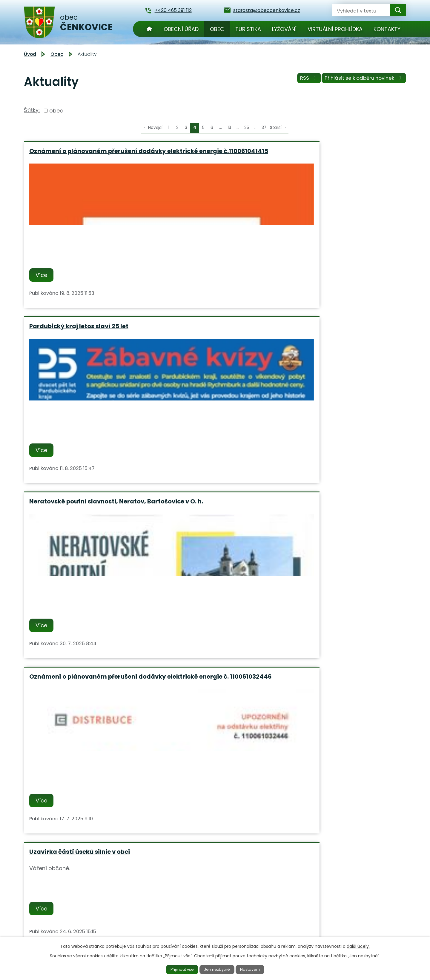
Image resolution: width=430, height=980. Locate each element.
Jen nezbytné (218, 969)
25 (247, 128)
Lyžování (284, 29)
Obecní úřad (181, 29)
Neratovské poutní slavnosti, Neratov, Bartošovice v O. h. (333, 155)
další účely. (358, 945)
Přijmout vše (177, 969)
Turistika (248, 29)
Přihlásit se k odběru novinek (361, 80)
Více (43, 284)
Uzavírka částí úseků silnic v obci (209, 338)
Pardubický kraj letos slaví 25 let (209, 151)
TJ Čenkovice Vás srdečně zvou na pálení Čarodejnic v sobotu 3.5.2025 (84, 707)
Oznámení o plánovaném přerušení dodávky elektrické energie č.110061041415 (83, 158)
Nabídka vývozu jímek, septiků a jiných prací (79, 527)
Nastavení (256, 969)
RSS (300, 80)
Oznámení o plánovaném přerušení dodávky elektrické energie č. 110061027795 (343, 345)
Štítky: (32, 110)
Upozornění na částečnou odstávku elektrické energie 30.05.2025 (214, 527)
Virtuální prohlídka (335, 29)
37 (264, 128)
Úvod (149, 29)
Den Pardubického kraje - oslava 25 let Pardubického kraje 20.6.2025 (343, 527)
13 (229, 128)
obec (56, 111)
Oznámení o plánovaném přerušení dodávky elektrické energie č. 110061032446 (83, 345)
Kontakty (387, 29)
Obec (217, 29)
